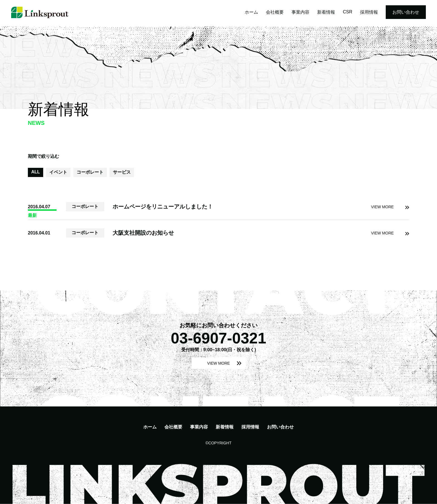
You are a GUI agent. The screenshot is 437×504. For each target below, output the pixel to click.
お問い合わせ (406, 12)
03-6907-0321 (219, 338)
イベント (58, 172)
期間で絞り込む (43, 156)
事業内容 (300, 12)
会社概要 (275, 12)
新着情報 (326, 12)
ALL (36, 172)
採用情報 (369, 12)
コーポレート (90, 172)
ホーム (251, 12)
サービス (122, 172)
